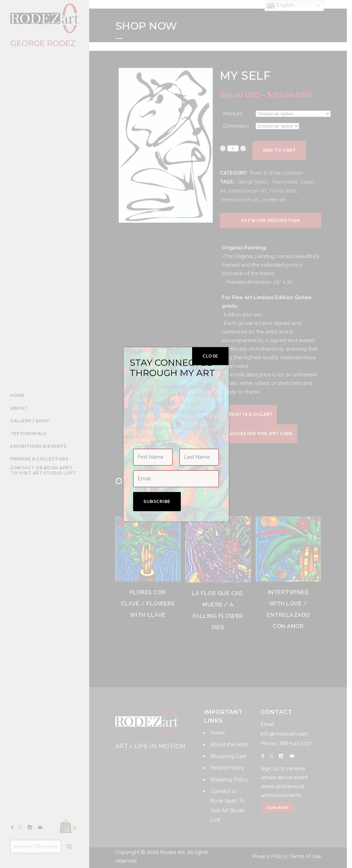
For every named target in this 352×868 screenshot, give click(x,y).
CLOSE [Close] (210, 356)
